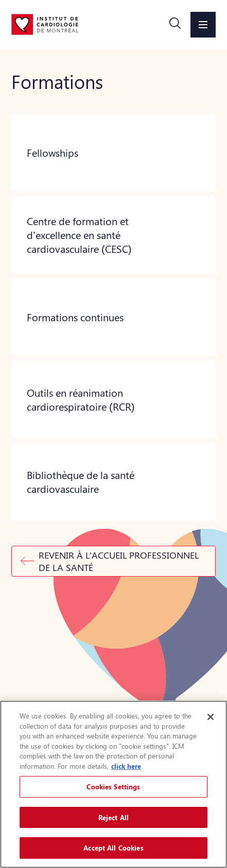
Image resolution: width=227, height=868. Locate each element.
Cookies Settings (113, 787)
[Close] (211, 717)
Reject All (113, 817)
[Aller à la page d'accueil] (45, 24)
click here (126, 766)
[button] (175, 25)
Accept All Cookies (113, 848)
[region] (113, 784)
